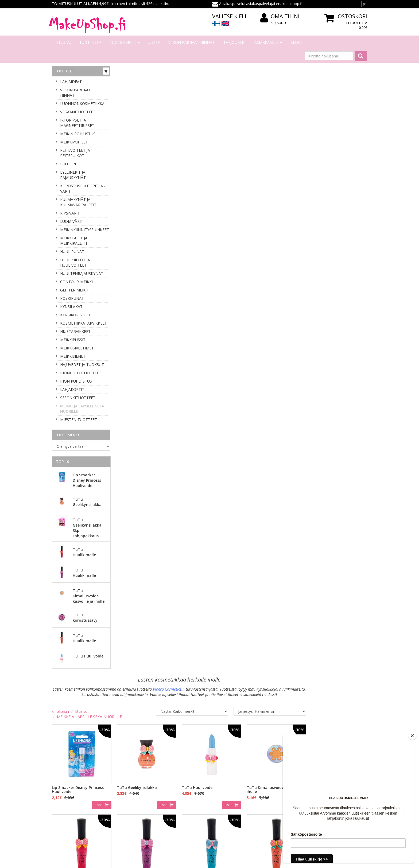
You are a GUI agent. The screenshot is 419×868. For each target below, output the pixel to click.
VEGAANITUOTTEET (78, 112)
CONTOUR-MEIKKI (76, 282)
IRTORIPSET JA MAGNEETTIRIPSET (77, 123)
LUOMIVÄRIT (72, 221)
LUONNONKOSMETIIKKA (82, 104)
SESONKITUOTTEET (78, 398)
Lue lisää (354, 729)
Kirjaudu (278, 23)
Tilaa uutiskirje (70, 734)
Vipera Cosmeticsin (245, 81)
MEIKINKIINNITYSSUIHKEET (84, 230)
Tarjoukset (235, 42)
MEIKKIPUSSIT (73, 340)
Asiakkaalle (268, 42)
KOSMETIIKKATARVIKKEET (84, 323)
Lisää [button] (162, 195)
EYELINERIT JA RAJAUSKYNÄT (73, 175)
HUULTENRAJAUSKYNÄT (82, 273)
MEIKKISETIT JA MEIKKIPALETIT (74, 241)
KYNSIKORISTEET (75, 315)
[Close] (412, 736)
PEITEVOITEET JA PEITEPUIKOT (75, 153)
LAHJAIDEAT (71, 82)
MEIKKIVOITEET (74, 142)
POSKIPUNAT (72, 298)
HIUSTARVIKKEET (75, 331)
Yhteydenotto (64, 789)
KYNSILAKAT (71, 307)
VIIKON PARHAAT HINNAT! (192, 42)
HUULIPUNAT (72, 252)
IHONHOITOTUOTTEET (81, 373)
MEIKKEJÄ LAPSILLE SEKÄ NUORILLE (82, 409)
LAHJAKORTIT (72, 389)
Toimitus (124, 789)
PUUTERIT (69, 164)
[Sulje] (364, 4)
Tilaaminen (126, 773)
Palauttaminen (129, 813)
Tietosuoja (126, 805)
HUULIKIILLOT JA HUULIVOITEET (75, 262)
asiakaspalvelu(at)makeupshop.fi (243, 710)
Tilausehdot (127, 797)
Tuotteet (90, 42)
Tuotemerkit (125, 42)
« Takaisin (125, 103)
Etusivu (64, 42)
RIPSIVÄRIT (70, 213)
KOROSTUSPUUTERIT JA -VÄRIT (83, 188)
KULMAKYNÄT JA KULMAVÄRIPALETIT (78, 202)
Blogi (296, 42)
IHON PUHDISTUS (76, 381)
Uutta (154, 42)
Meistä (59, 773)
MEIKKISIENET (73, 356)
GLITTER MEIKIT (75, 290)
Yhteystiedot (63, 781)
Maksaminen (128, 781)
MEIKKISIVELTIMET (77, 348)
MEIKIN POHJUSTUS (78, 134)
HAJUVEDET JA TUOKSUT (82, 365)
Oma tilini (280, 16)
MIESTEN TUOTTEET (79, 420)
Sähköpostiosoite (71, 713)
